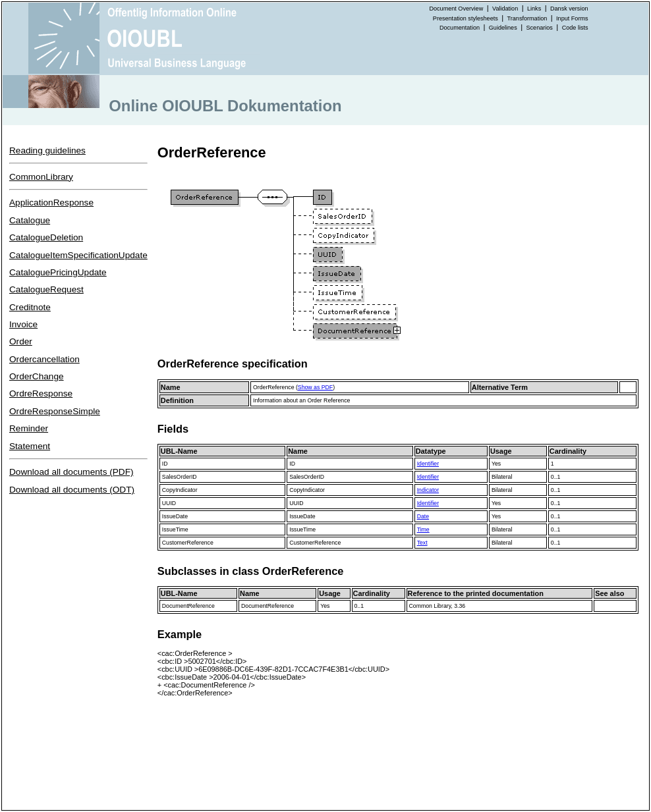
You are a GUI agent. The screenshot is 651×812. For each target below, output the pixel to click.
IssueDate (175, 516)
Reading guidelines (47, 150)
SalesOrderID (180, 477)
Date (423, 516)
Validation (505, 9)
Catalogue (30, 220)
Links (534, 9)
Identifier (428, 464)
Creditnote (30, 307)
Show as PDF (315, 387)
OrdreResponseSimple (55, 411)
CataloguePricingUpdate (58, 272)
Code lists (575, 28)
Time (423, 529)
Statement (30, 446)
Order (21, 341)
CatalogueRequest (46, 289)
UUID (169, 503)
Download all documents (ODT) (72, 490)
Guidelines (503, 28)
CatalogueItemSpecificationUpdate (78, 255)
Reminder (29, 428)
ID (165, 464)
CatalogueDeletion (46, 237)
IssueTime (175, 529)
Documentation (460, 28)
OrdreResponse (41, 393)
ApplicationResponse (51, 203)
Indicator (428, 490)
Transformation (527, 18)
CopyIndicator (180, 490)
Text (422, 543)
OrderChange (37, 376)
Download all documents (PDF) (71, 472)
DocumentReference (188, 606)
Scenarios (540, 28)
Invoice (23, 324)
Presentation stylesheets (466, 18)
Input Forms (572, 18)
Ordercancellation (44, 359)
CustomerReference (188, 543)
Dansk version (569, 9)
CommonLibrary (41, 177)
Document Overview (456, 9)
